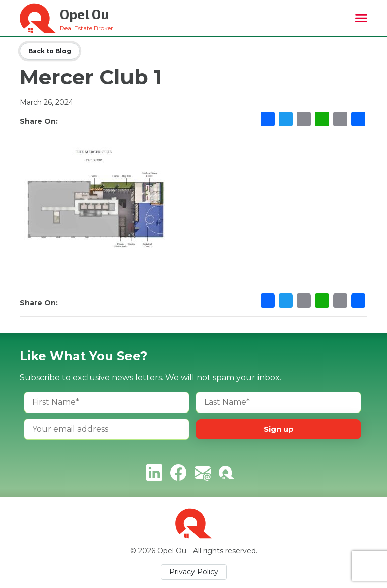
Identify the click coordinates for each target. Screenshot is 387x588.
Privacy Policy (194, 572)
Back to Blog (50, 51)
